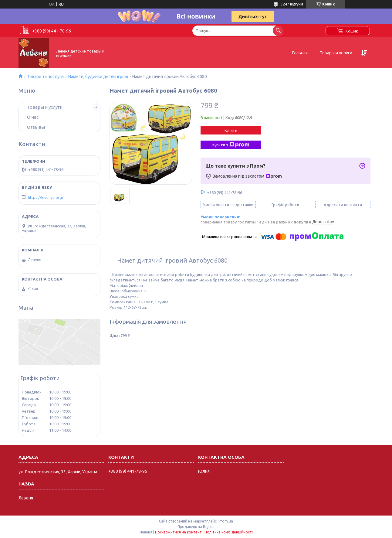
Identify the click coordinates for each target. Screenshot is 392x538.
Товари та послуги (45, 77)
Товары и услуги (336, 53)
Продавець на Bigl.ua (196, 527)
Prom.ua (226, 521)
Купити (231, 130)
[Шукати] (278, 31)
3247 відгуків (292, 4)
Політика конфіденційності (229, 532)
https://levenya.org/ (46, 197)
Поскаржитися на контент (178, 532)
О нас (33, 117)
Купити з (231, 145)
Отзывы (36, 127)
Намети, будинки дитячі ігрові (98, 77)
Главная (300, 53)
